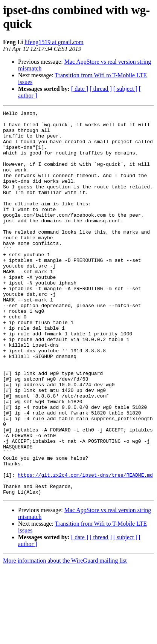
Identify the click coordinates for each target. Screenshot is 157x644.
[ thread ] (101, 89)
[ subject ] (125, 89)
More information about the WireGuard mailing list (65, 637)
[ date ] (80, 89)
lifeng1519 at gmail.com (54, 42)
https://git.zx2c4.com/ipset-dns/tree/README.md (85, 548)
